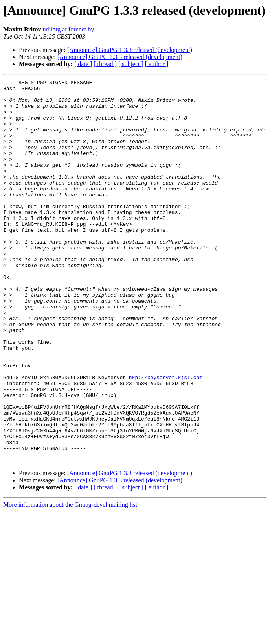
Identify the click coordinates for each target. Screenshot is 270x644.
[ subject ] (131, 64)
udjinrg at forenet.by (68, 29)
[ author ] (157, 64)
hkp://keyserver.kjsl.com (166, 437)
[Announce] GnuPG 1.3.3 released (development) (130, 50)
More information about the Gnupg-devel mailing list (70, 580)
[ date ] (83, 64)
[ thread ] (105, 64)
